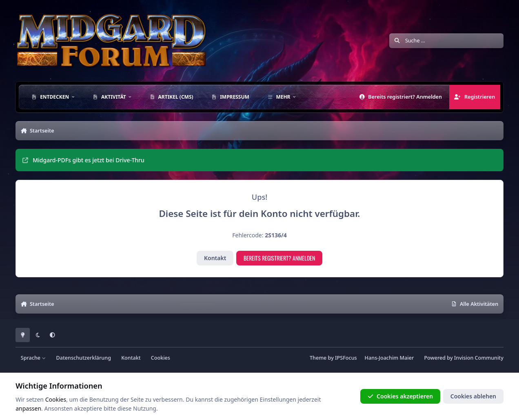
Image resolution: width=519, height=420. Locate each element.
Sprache (33, 358)
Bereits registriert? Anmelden (279, 258)
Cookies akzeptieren (400, 396)
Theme (318, 358)
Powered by (464, 358)
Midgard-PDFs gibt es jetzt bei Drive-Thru (83, 160)
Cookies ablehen (473, 396)
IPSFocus (346, 358)
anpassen (28, 408)
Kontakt (215, 258)
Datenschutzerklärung (84, 358)
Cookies (161, 358)
